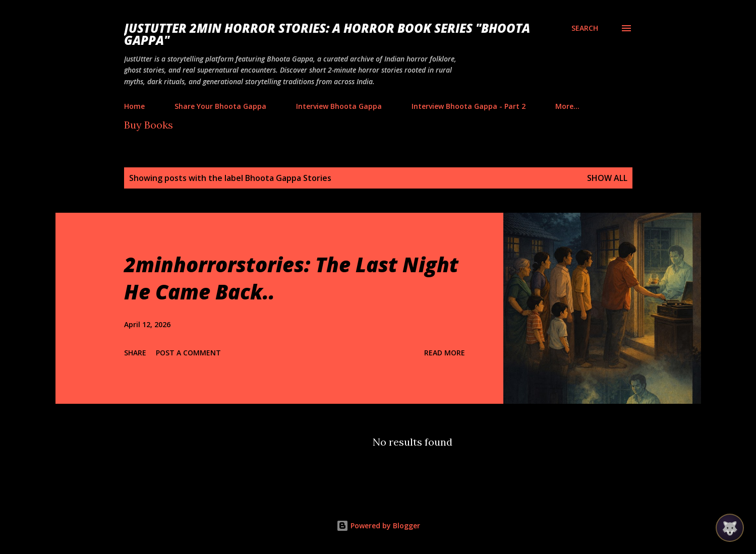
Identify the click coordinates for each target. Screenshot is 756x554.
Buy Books (149, 125)
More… (567, 106)
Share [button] (135, 353)
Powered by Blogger (378, 526)
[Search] (585, 28)
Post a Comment (188, 353)
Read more (445, 353)
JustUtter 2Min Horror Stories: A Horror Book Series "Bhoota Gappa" (327, 34)
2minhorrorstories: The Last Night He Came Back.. (291, 278)
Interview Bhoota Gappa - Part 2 (469, 106)
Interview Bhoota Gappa (339, 106)
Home (134, 106)
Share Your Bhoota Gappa (220, 106)
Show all (607, 178)
